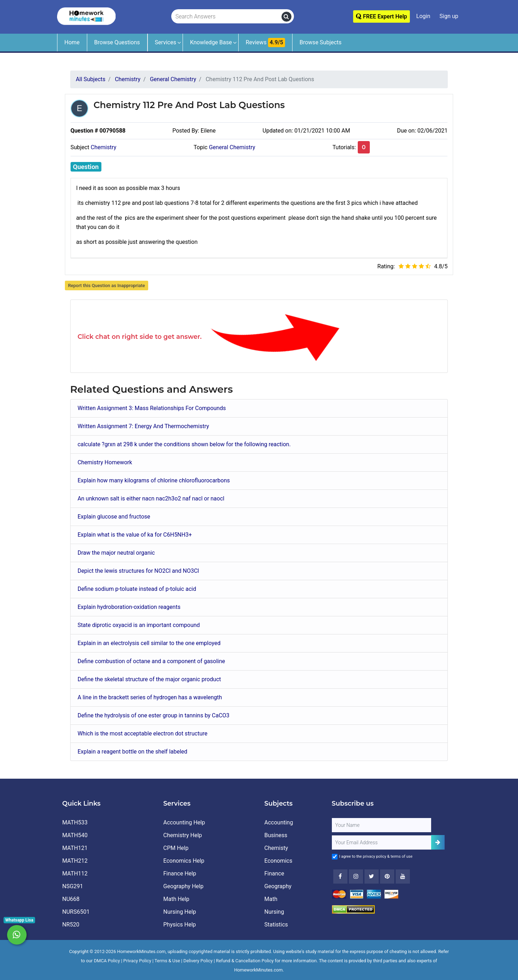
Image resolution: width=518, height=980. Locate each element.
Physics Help (180, 925)
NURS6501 (76, 912)
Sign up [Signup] (449, 16)
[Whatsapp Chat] (17, 935)
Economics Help (184, 861)
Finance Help (180, 873)
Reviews (265, 43)
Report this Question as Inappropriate (107, 285)
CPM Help (176, 848)
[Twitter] (372, 877)
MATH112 (75, 873)
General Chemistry (232, 147)
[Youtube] (387, 877)
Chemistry (104, 147)
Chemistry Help (183, 835)
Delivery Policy (198, 961)
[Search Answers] (227, 17)
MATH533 (75, 822)
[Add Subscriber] (438, 842)
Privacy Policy (137, 961)
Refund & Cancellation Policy (245, 961)
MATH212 (75, 861)
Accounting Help (184, 822)
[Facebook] (340, 877)
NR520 (71, 925)
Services (166, 42)
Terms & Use (167, 961)
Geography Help (183, 886)
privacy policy (374, 856)
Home (72, 42)
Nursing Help (180, 912)
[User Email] (381, 842)
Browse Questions (117, 42)
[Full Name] (381, 825)
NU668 (71, 899)
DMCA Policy (107, 961)
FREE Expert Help (381, 16)
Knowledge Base (211, 42)
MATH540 (75, 835)
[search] (286, 17)
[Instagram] (356, 877)
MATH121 (75, 848)
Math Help (176, 899)
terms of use (402, 856)
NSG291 (73, 886)
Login (423, 16)
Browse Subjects (321, 42)
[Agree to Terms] (335, 857)
